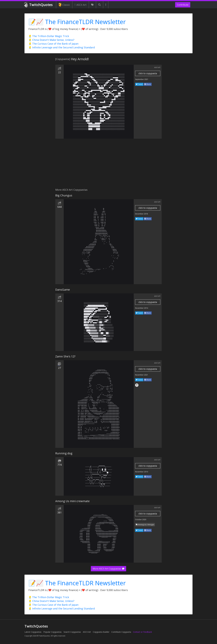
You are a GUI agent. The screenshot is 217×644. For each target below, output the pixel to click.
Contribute (183, 5)
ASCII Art (81, 5)
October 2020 (141, 520)
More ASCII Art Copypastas (109, 569)
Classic (64, 5)
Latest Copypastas (33, 632)
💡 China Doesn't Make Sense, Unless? (51, 40)
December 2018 (141, 214)
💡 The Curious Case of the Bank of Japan (53, 44)
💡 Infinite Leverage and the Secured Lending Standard (62, 47)
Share (148, 84)
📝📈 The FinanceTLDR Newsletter (77, 22)
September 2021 (142, 79)
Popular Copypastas (53, 632)
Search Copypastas (72, 632)
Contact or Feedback (142, 632)
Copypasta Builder (101, 632)
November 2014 (142, 308)
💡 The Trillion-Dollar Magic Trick (49, 36)
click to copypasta (148, 73)
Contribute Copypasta (121, 632)
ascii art (157, 67)
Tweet (139, 84)
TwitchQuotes (39, 5)
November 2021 (142, 375)
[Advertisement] (109, 165)
